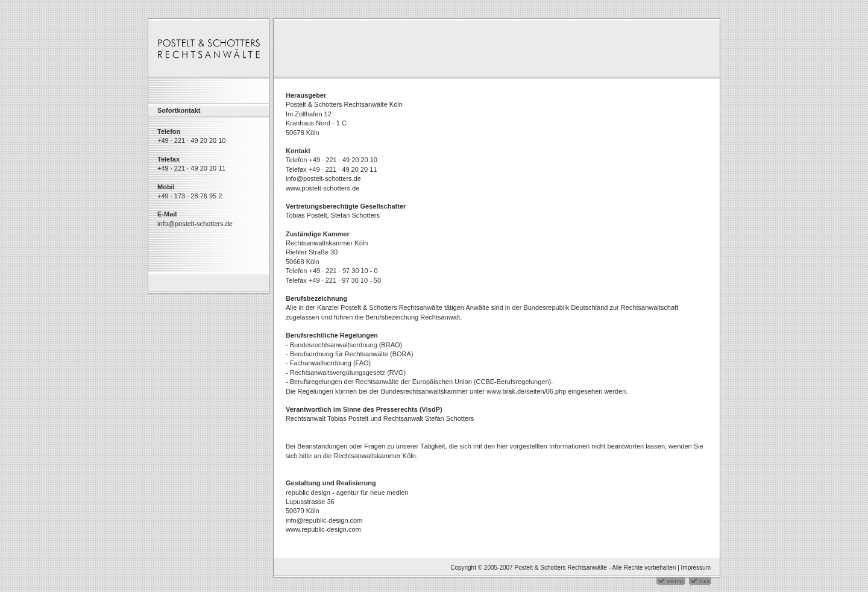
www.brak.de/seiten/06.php (526, 391)
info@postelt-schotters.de (195, 224)
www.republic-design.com (323, 529)
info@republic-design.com (324, 520)
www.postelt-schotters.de (322, 188)
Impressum (696, 568)
